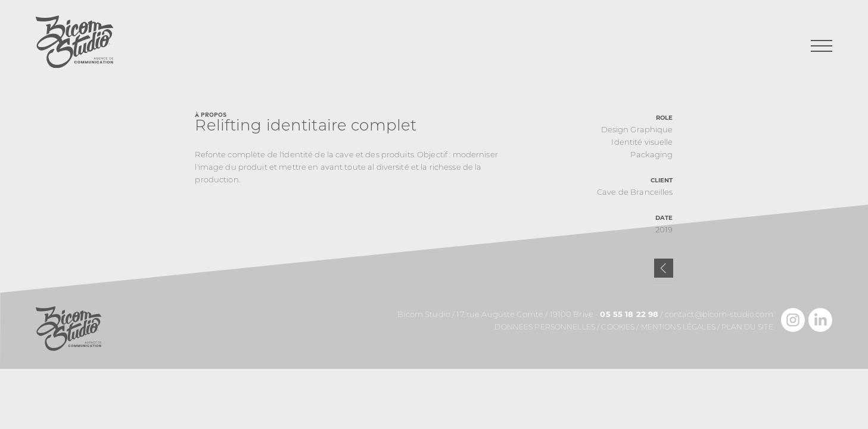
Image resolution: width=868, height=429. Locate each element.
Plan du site (747, 328)
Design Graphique (637, 130)
